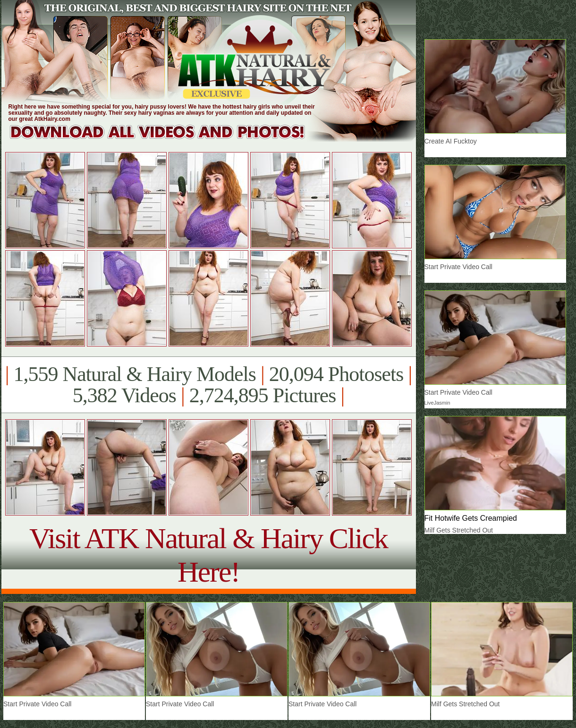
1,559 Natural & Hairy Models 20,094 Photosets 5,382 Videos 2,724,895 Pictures (208, 385)
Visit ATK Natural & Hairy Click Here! (208, 555)
